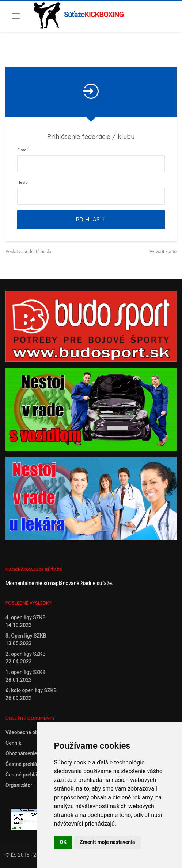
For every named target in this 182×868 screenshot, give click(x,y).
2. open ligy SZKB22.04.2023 (26, 658)
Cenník (13, 743)
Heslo (22, 183)
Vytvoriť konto (163, 252)
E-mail (23, 150)
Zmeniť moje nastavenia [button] (107, 842)
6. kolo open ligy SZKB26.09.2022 (31, 694)
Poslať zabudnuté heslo (28, 252)
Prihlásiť (91, 220)
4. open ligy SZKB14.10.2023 (26, 621)
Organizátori (20, 785)
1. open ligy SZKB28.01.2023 (26, 676)
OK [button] (63, 842)
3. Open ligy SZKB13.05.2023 (26, 640)
